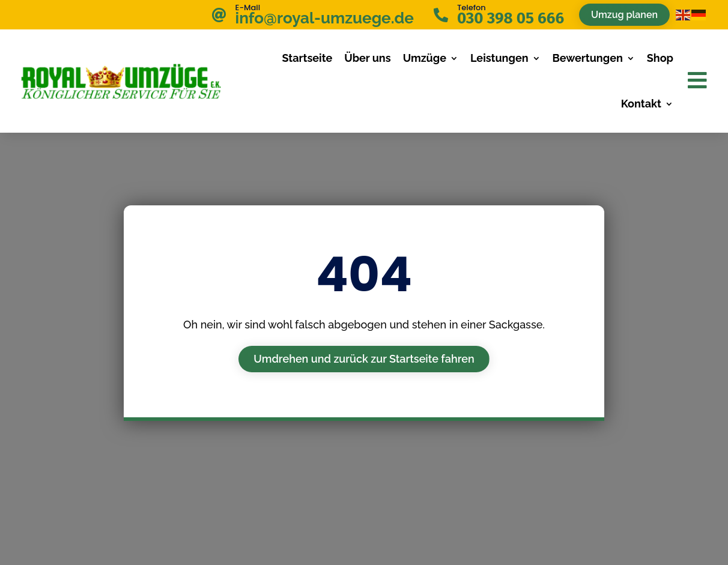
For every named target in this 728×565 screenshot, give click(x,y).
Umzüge (425, 58)
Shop (660, 58)
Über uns (367, 58)
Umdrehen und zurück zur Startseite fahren (364, 359)
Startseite (307, 58)
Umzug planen (624, 15)
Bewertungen (588, 58)
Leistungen (499, 58)
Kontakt (641, 104)
